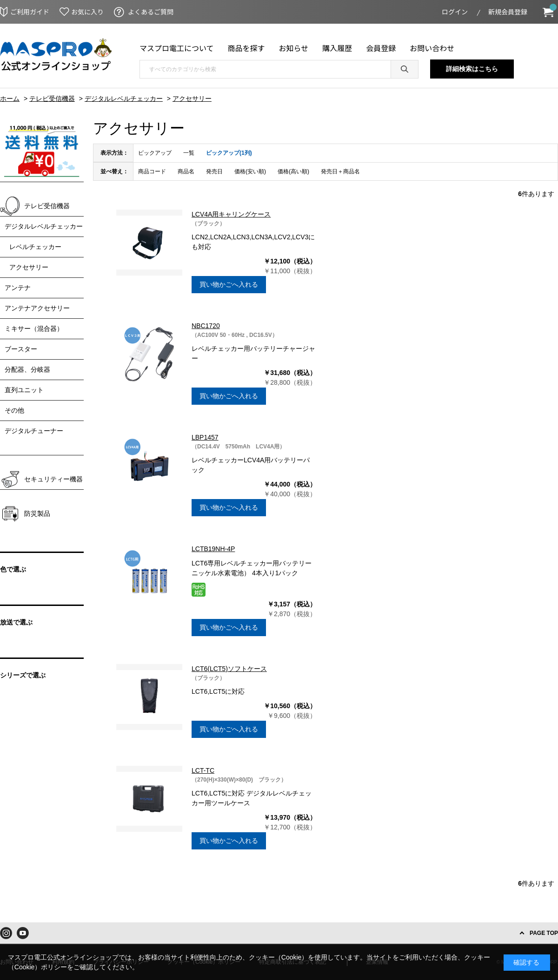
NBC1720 (206, 326)
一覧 (189, 153)
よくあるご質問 (151, 12)
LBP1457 (205, 437)
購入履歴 (337, 48)
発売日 (214, 171)
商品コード (152, 171)
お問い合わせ (432, 48)
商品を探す (246, 48)
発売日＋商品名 (340, 171)
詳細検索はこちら (472, 69)
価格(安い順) (250, 171)
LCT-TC (203, 770)
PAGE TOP (544, 933)
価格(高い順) (293, 171)
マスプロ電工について (177, 48)
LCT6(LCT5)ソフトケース (229, 669)
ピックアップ (155, 153)
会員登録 (381, 48)
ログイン (455, 12)
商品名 (186, 171)
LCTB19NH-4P (213, 549)
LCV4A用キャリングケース (231, 214)
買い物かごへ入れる (229, 284)
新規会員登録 (508, 12)
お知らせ (294, 48)
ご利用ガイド (30, 12)
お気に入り (87, 12)
